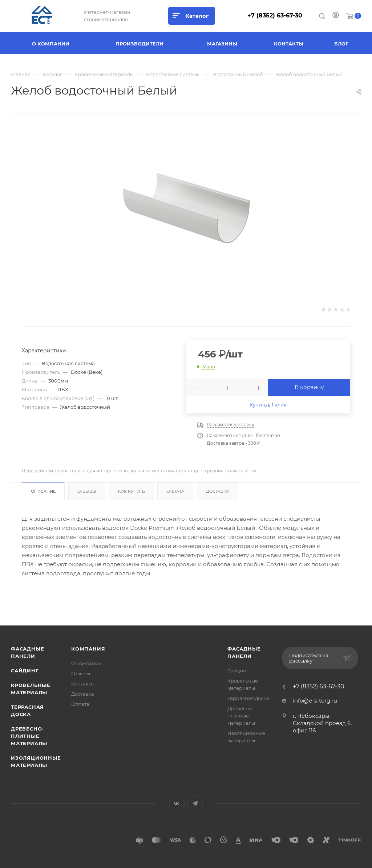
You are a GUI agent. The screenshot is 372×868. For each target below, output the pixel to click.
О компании (86, 663)
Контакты (83, 684)
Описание (43, 491)
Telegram (195, 803)
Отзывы (87, 491)
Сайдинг (25, 671)
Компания (88, 649)
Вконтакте (177, 803)
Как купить (132, 491)
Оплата (175, 491)
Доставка (218, 491)
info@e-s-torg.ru (315, 701)
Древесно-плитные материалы (29, 736)
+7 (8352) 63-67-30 (275, 15)
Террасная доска (248, 698)
